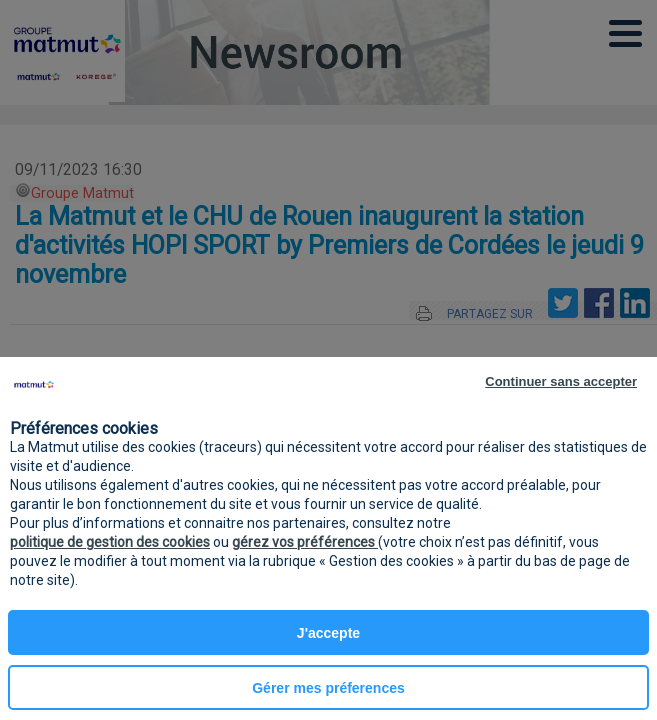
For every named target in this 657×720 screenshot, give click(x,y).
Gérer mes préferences (328, 688)
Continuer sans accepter (561, 381)
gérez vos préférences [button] (305, 542)
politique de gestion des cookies (110, 542)
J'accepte (328, 633)
